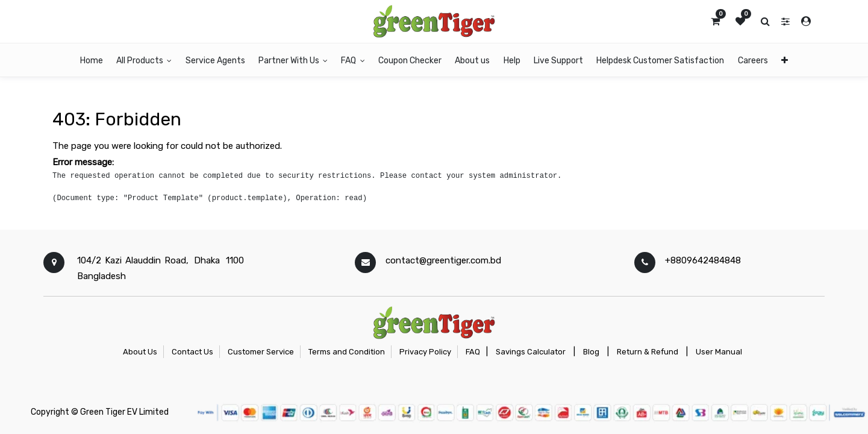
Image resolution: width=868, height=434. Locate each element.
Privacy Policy (425, 352)
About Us (140, 352)
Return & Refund (648, 352)
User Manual (719, 352)
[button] (785, 60)
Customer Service (261, 352)
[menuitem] (92, 60)
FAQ (473, 352)
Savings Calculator (531, 352)
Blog (591, 352)
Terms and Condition (347, 352)
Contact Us (192, 352)
